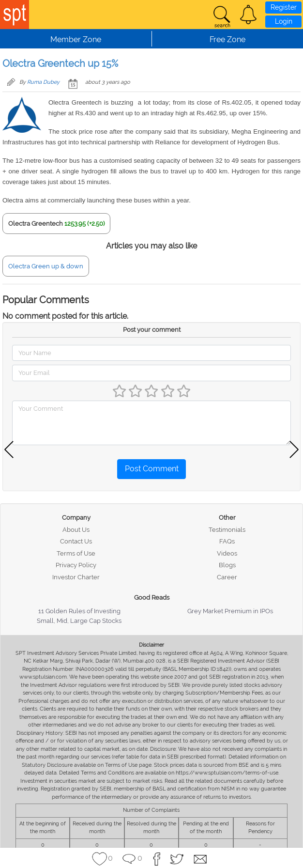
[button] (248, 15)
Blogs (227, 565)
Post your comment (152, 330)
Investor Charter (76, 577)
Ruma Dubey (43, 82)
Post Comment (152, 469)
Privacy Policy (76, 565)
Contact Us (76, 541)
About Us (76, 530)
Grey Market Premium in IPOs (230, 611)
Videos (227, 553)
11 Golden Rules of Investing (79, 611)
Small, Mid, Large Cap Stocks (79, 621)
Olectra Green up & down (46, 266)
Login (284, 21)
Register (284, 7)
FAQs (227, 541)
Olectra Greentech (36, 224)
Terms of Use (76, 553)
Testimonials (227, 530)
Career (227, 577)
